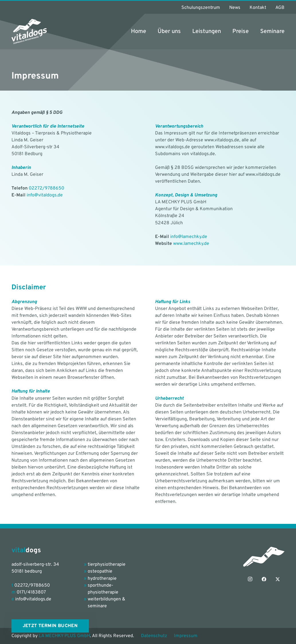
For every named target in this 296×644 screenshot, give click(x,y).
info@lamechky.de (189, 237)
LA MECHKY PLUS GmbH (64, 636)
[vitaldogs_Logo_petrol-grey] (29, 32)
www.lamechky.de (191, 244)
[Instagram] (250, 579)
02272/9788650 (46, 188)
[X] (278, 579)
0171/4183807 (31, 592)
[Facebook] (264, 579)
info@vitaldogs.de (45, 195)
